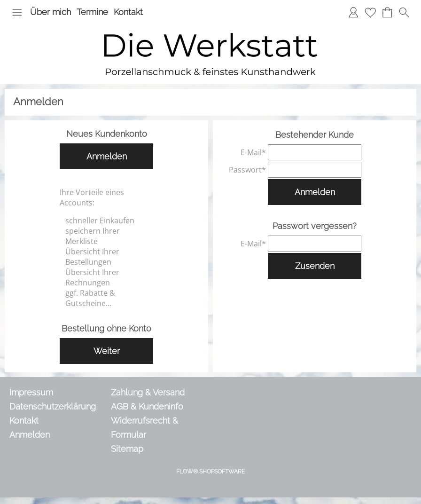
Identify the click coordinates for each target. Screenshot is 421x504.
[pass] (315, 170)
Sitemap (127, 449)
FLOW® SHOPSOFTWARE (210, 472)
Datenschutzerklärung (53, 406)
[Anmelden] (353, 12)
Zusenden (315, 266)
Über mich (51, 12)
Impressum (31, 392)
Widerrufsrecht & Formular (144, 428)
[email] (315, 152)
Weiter (107, 351)
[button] (17, 12)
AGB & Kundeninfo (147, 406)
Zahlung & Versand (148, 392)
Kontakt (128, 12)
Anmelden (107, 156)
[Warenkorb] (387, 12)
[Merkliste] (370, 12)
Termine (92, 12)
